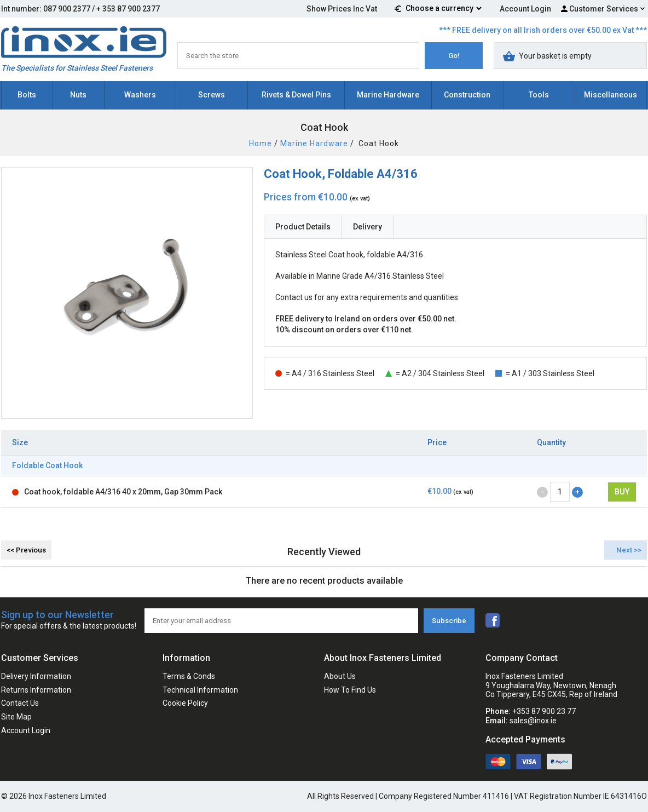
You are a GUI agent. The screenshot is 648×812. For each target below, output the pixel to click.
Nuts (78, 95)
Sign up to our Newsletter (69, 621)
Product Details (303, 227)
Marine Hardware (388, 95)
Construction (467, 95)
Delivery (368, 227)
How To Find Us (350, 690)
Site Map (16, 717)
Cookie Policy (185, 703)
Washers (140, 95)
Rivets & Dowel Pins (296, 95)
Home (261, 143)
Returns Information (36, 690)
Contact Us (20, 703)
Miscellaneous (611, 95)
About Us (340, 676)
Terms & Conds (189, 676)
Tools (539, 95)
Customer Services (604, 9)
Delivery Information (36, 676)
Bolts (27, 95)
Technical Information (200, 690)
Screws (212, 95)
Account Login (525, 9)
